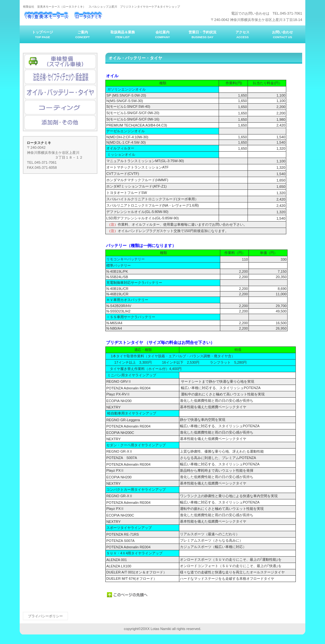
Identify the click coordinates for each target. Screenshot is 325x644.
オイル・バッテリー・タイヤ (60, 92)
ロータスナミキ (86, 16)
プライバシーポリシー (45, 616)
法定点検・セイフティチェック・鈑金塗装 (60, 77)
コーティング (60, 107)
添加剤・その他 (60, 123)
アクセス (60, 62)
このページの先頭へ (128, 595)
